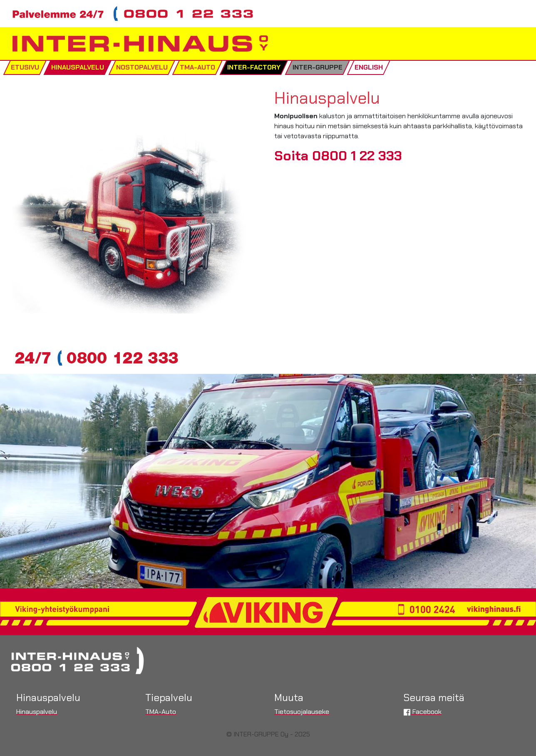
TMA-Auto (161, 712)
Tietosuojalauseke (302, 712)
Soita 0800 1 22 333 (338, 156)
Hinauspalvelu (37, 712)
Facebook (422, 712)
